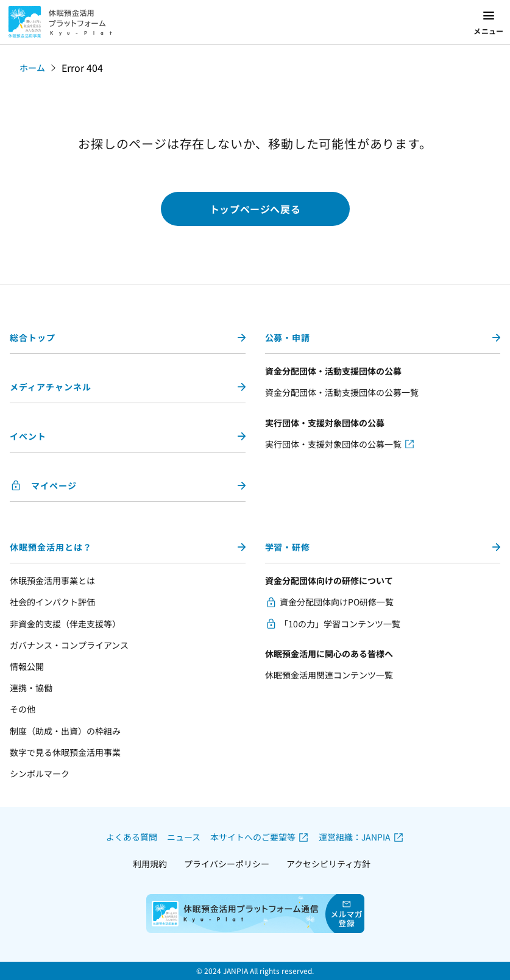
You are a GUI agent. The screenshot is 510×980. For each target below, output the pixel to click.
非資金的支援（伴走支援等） (65, 624)
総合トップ (33, 337)
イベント (28, 436)
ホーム (32, 68)
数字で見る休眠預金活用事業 (65, 752)
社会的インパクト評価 (52, 602)
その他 (23, 709)
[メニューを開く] (489, 23)
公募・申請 (288, 337)
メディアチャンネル (51, 387)
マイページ (54, 485)
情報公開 (27, 666)
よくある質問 (132, 837)
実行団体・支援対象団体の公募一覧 (333, 444)
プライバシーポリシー (227, 864)
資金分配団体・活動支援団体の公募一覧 (342, 392)
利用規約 (150, 864)
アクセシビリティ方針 (328, 864)
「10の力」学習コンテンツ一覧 (340, 624)
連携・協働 (31, 688)
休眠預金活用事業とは (52, 580)
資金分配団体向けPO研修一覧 (337, 602)
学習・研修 (288, 547)
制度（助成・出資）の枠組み (65, 731)
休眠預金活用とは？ (51, 547)
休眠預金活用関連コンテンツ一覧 (329, 675)
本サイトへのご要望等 (253, 837)
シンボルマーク (40, 774)
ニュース (184, 837)
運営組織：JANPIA (355, 837)
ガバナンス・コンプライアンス (69, 645)
